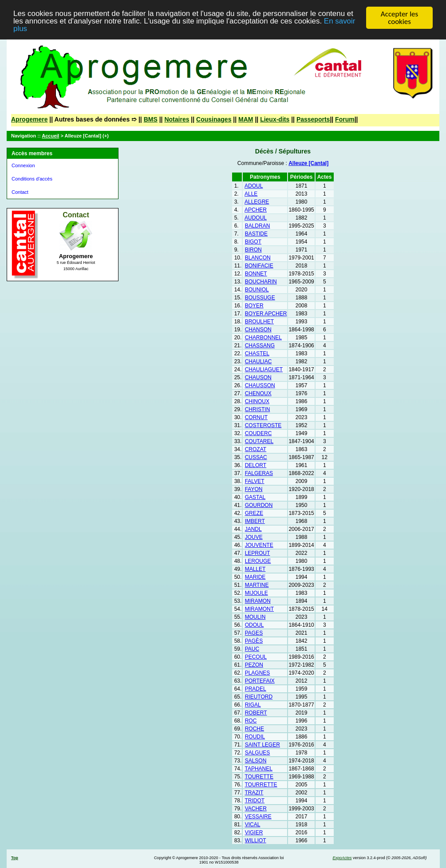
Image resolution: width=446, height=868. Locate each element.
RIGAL (253, 705)
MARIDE (255, 577)
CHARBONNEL (263, 338)
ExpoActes (342, 858)
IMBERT (255, 521)
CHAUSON (258, 377)
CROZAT (256, 449)
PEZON (254, 665)
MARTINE (257, 585)
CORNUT (256, 417)
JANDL (253, 529)
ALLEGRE (257, 202)
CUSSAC (256, 457)
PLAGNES (258, 673)
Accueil (50, 136)
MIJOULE (257, 593)
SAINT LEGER (262, 745)
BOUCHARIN (261, 282)
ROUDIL (255, 737)
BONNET (256, 274)
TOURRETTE (261, 785)
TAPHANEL (258, 769)
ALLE (251, 194)
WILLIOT (256, 841)
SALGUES (258, 753)
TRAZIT (254, 793)
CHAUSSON (260, 385)
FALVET (255, 481)
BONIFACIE (259, 266)
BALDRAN (258, 226)
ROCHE (255, 729)
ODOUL (255, 625)
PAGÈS (254, 641)
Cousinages (214, 119)
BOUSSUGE (260, 298)
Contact (20, 192)
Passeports (313, 119)
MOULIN (255, 617)
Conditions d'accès (32, 179)
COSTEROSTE (263, 425)
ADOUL (254, 186)
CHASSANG (260, 346)
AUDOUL (256, 218)
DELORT (256, 465)
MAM (246, 119)
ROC (251, 721)
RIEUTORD (259, 697)
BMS (151, 119)
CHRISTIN (258, 409)
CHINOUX (257, 401)
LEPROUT (258, 553)
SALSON (256, 761)
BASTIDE (256, 234)
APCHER (256, 210)
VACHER (256, 809)
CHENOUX (258, 393)
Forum (345, 119)
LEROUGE (258, 561)
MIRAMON (258, 601)
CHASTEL (257, 353)
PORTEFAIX (260, 681)
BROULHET (259, 322)
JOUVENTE (259, 545)
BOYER (254, 306)
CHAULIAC (259, 361)
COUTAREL (259, 441)
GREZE (254, 513)
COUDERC (259, 433)
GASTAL (255, 497)
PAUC (252, 649)
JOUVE (254, 537)
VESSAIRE (258, 817)
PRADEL (256, 689)
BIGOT (253, 242)
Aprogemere (29, 119)
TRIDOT (255, 801)
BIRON (253, 250)
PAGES (254, 633)
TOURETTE (259, 777)
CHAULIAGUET (264, 369)
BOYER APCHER (266, 314)
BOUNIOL (257, 290)
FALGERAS (259, 473)
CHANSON (258, 330)
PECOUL (256, 657)
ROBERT (256, 713)
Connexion (23, 165)
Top (15, 858)
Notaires (177, 119)
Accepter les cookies (399, 18)
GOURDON (259, 505)
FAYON (254, 489)
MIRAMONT (259, 609)
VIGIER (254, 833)
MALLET (255, 569)
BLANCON (258, 258)
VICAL (253, 825)
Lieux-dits (275, 119)
